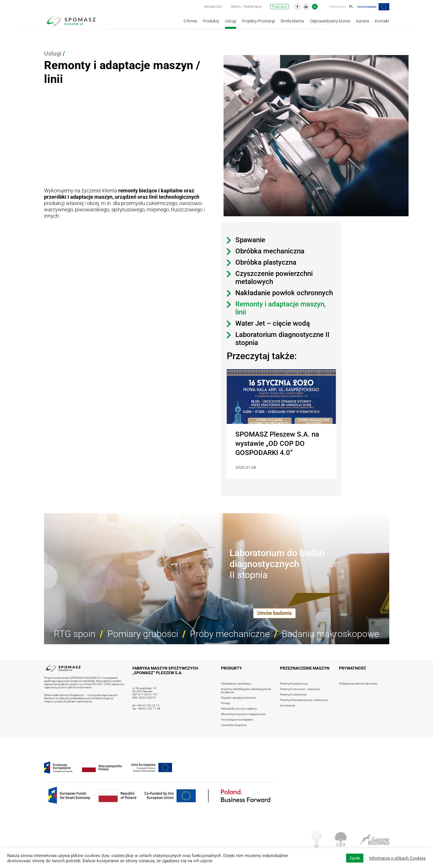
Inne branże (287, 705)
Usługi (231, 21)
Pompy (226, 703)
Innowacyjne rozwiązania (237, 720)
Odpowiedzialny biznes (330, 21)
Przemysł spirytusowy (294, 684)
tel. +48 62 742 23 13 (146, 705)
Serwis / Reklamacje (246, 7)
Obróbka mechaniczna (270, 251)
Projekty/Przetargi (258, 21)
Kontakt (382, 21)
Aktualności (213, 7)
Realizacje (280, 7)
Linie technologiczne (234, 725)
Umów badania (274, 613)
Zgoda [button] (355, 858)
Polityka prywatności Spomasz (358, 684)
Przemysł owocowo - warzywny (300, 689)
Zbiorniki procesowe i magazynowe (243, 714)
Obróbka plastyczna (266, 262)
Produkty (211, 21)
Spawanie (250, 240)
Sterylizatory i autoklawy (236, 684)
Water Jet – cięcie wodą (273, 323)
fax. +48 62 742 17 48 (146, 709)
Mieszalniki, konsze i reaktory (239, 709)
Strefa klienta (292, 21)
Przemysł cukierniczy (293, 694)
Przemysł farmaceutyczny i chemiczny (304, 700)
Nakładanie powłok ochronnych (284, 293)
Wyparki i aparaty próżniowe (239, 698)
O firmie (190, 21)
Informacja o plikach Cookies (397, 858)
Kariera (363, 21)
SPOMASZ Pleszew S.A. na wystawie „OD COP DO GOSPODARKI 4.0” (277, 444)
